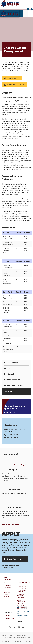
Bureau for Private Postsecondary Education (23, 590)
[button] (30, 14)
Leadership (20, 598)
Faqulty (7, 368)
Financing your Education (14, 386)
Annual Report (21, 587)
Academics (8, 588)
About (6, 594)
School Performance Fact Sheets (24, 605)
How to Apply (9, 374)
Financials (7, 592)
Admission (7, 590)
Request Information (12, 380)
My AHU (6, 597)
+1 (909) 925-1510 (23, 621)
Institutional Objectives (20, 595)
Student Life (8, 585)
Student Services (9, 618)
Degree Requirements (13, 363)
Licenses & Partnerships (21, 601)
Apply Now (8, 392)
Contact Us (7, 616)
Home (6, 583)
